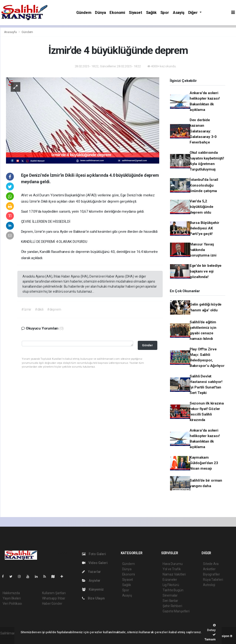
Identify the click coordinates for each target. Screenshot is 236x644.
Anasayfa (11, 32)
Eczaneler (170, 580)
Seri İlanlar (170, 601)
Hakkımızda (11, 593)
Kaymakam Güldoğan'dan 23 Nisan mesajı (204, 463)
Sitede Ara (211, 564)
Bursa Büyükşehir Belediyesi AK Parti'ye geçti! (204, 228)
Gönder (147, 345)
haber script (9, 638)
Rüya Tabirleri (213, 580)
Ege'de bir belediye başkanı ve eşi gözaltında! (206, 271)
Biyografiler (211, 574)
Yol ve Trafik (172, 569)
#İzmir (26, 309)
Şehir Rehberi (172, 606)
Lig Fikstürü (171, 585)
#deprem (54, 309)
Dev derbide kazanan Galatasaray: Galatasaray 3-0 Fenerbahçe (203, 131)
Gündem (84, 13)
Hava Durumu (173, 564)
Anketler (209, 569)
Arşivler (91, 581)
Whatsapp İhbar (54, 598)
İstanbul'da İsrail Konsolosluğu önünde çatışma (204, 185)
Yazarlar (91, 572)
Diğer (193, 13)
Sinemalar (170, 595)
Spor (165, 13)
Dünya (100, 13)
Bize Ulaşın (93, 598)
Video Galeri (95, 563)
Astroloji (209, 585)
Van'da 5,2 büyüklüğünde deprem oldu (201, 207)
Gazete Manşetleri (176, 611)
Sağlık (151, 13)
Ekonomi (117, 13)
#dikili (39, 309)
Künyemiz (93, 589)
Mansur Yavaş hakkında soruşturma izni (203, 250)
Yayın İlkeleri (12, 598)
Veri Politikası (12, 604)
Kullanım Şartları (54, 593)
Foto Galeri (94, 554)
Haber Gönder (52, 604)
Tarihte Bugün (173, 590)
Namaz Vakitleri (174, 574)
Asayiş (179, 13)
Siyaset (136, 13)
